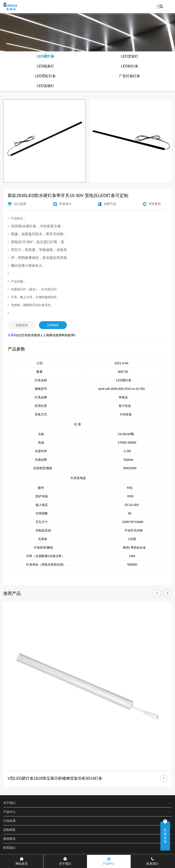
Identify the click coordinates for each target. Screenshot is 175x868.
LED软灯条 (130, 66)
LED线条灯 (45, 66)
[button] (157, 593)
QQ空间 (22, 335)
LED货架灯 (130, 56)
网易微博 (68, 335)
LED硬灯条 (45, 56)
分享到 (12, 335)
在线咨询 (22, 325)
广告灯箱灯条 (130, 76)
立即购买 (53, 325)
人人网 (45, 335)
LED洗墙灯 (45, 86)
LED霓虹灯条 (45, 76)
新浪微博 (34, 335)
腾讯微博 (55, 335)
